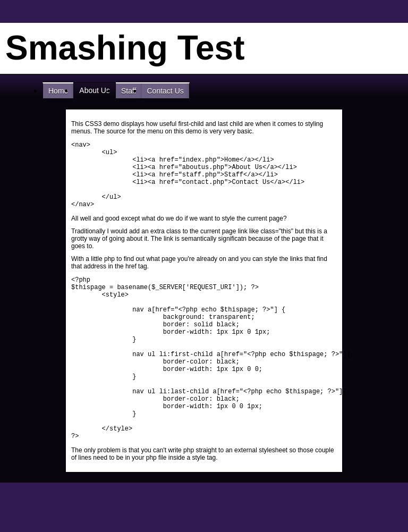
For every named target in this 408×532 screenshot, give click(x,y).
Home (58, 91)
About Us (95, 90)
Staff (129, 91)
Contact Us (165, 91)
